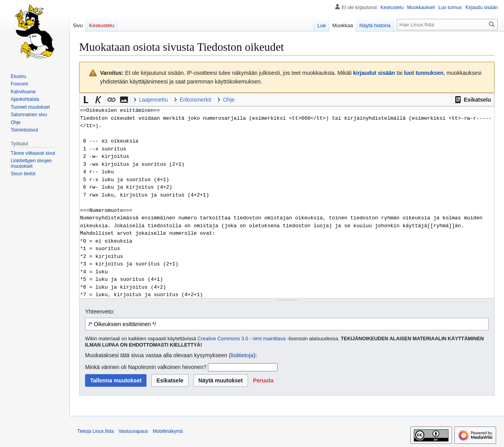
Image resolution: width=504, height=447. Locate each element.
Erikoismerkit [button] (195, 100)
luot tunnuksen (424, 73)
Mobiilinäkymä (168, 431)
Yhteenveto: (100, 312)
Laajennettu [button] (153, 100)
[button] (473, 100)
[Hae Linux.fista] (447, 25)
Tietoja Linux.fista (95, 431)
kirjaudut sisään (374, 73)
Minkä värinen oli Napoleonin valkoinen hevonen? (146, 367)
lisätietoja (242, 355)
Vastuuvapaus (133, 431)
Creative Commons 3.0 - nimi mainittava (242, 339)
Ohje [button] (229, 100)
